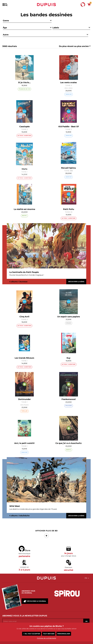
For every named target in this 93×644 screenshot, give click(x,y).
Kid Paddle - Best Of (69, 126)
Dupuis (46, 5)
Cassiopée (24, 126)
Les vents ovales (69, 82)
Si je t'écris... (24, 82)
